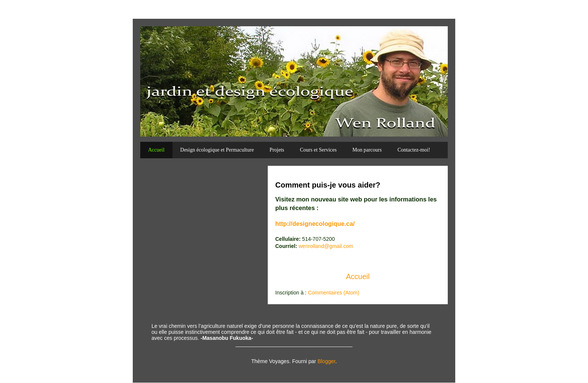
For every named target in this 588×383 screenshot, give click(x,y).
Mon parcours (367, 150)
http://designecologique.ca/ (315, 224)
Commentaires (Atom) (334, 293)
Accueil (156, 150)
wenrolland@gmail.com (326, 246)
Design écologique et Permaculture (217, 150)
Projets (277, 150)
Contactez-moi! (414, 150)
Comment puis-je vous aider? (328, 185)
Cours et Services (318, 150)
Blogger (326, 361)
